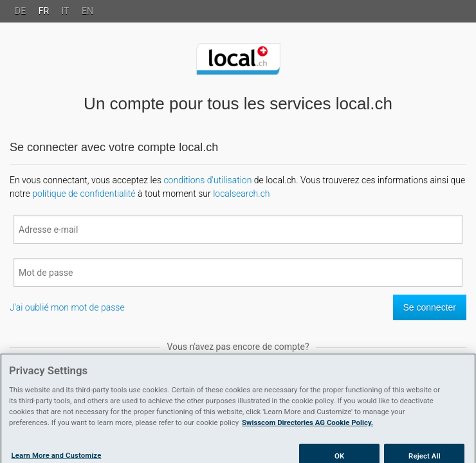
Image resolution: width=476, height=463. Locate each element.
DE (20, 11)
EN (87, 11)
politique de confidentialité (84, 194)
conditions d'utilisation (207, 180)
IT (66, 11)
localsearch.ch (241, 194)
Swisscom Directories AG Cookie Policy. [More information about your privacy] (307, 427)
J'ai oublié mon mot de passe (67, 307)
